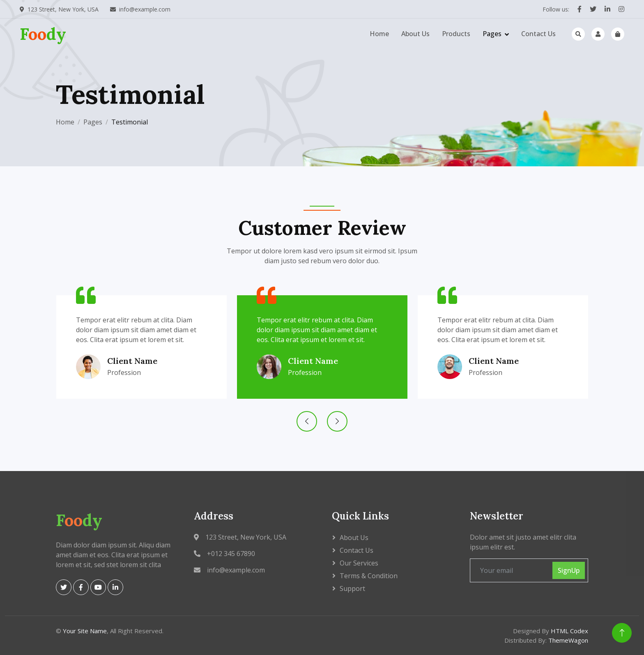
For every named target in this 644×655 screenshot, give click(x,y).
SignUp (569, 570)
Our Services (359, 563)
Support (352, 588)
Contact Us (538, 34)
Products (456, 34)
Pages (492, 34)
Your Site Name (85, 631)
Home (379, 34)
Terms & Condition (369, 576)
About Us (415, 34)
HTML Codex (569, 631)
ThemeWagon (568, 640)
